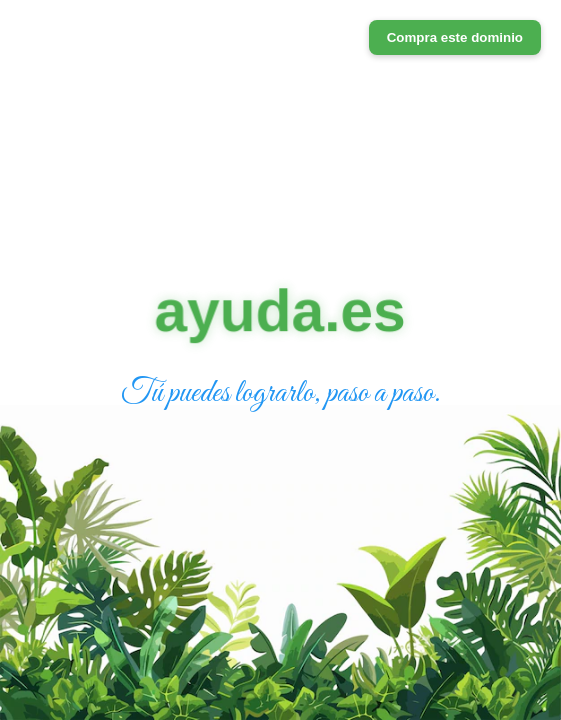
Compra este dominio (455, 37)
